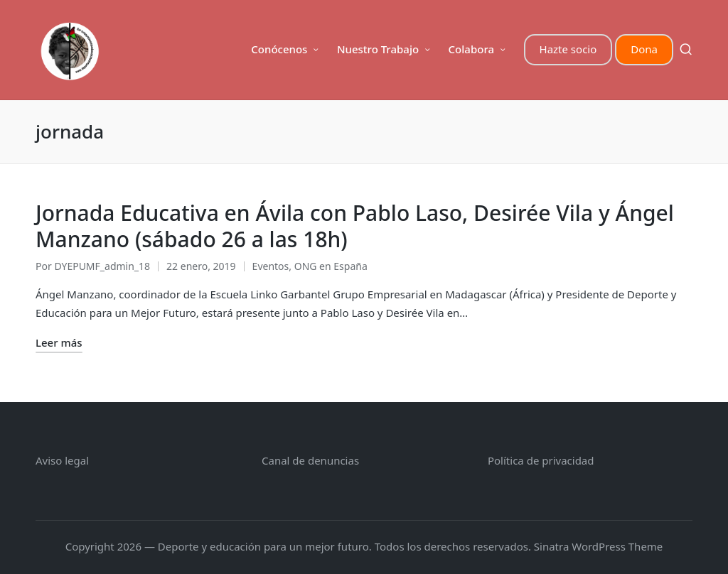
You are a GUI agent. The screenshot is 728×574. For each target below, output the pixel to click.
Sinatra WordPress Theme (599, 546)
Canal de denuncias (310, 460)
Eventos (271, 266)
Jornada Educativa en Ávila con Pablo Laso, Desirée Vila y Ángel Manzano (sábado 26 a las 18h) (355, 226)
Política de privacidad (541, 460)
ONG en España (331, 266)
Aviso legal (62, 460)
